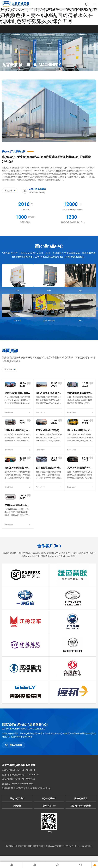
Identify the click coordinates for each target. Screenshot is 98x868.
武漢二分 (89, 846)
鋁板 (18, 291)
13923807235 (29, 779)
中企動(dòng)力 (78, 846)
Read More (9, 413)
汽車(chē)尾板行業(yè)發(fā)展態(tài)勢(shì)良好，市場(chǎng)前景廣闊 (17, 430)
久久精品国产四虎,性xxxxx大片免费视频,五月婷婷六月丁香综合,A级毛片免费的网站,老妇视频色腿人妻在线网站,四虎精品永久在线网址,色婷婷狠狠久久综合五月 (49, 12)
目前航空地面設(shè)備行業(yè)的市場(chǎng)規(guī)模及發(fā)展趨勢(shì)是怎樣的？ (49, 468)
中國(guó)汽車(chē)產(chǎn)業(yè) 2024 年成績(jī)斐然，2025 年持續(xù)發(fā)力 (17, 505)
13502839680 (33, 775)
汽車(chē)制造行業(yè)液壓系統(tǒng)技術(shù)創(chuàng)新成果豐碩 (80, 468)
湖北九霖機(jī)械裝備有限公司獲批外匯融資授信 (80, 393)
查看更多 (10, 370)
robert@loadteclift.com (23, 784)
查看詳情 (10, 191)
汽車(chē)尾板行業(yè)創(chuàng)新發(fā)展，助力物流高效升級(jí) (49, 430)
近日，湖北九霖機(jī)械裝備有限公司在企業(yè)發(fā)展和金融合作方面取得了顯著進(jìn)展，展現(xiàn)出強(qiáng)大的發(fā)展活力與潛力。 (17, 400)
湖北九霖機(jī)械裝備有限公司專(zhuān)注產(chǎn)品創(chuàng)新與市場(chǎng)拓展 (49, 393)
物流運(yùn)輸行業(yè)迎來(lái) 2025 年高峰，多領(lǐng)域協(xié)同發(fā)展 (17, 468)
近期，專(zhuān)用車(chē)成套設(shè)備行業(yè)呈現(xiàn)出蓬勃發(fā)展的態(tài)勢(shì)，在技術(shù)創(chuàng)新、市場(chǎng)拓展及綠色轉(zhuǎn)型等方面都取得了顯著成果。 (80, 438)
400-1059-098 (28, 770)
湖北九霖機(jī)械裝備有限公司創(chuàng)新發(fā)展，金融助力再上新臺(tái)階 (17, 393)
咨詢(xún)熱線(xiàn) (37, 191)
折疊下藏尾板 (49, 321)
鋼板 (49, 291)
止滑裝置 (18, 321)
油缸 (80, 291)
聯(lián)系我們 (13, 745)
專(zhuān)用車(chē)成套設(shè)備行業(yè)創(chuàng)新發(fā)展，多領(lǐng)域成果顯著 (80, 430)
